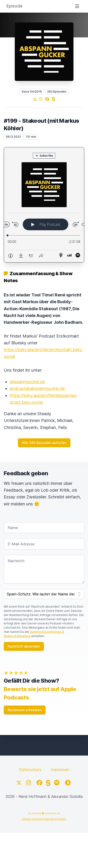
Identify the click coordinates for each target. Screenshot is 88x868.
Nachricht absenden (24, 646)
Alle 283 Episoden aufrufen (44, 443)
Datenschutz (30, 770)
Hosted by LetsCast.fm (44, 813)
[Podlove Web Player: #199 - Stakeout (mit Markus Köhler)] (44, 205)
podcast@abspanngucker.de (37, 388)
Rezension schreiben (25, 710)
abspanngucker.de (27, 382)
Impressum (60, 770)
